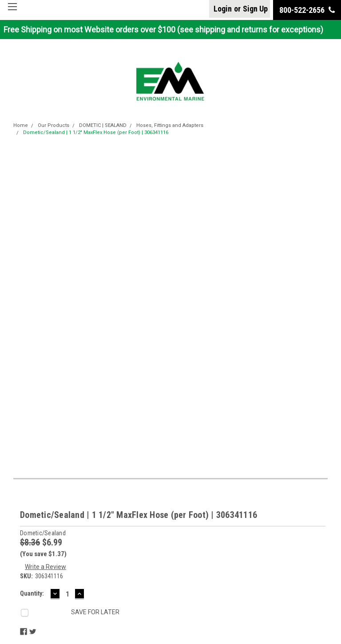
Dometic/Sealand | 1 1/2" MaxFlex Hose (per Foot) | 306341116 (96, 132)
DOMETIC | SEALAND (103, 125)
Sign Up (255, 9)
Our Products (54, 125)
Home (21, 125)
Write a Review (46, 567)
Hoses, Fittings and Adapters (170, 125)
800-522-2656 (307, 10)
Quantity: (32, 593)
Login (223, 9)
